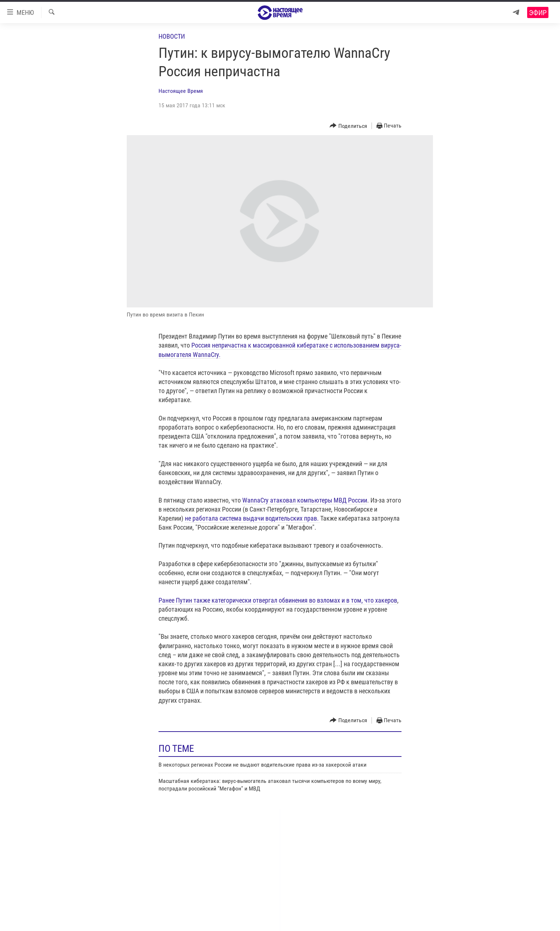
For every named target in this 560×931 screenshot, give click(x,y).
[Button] (348, 126)
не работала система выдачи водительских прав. (253, 518)
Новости (172, 36)
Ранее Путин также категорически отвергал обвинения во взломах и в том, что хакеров (278, 600)
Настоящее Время (181, 91)
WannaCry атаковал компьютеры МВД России (305, 500)
